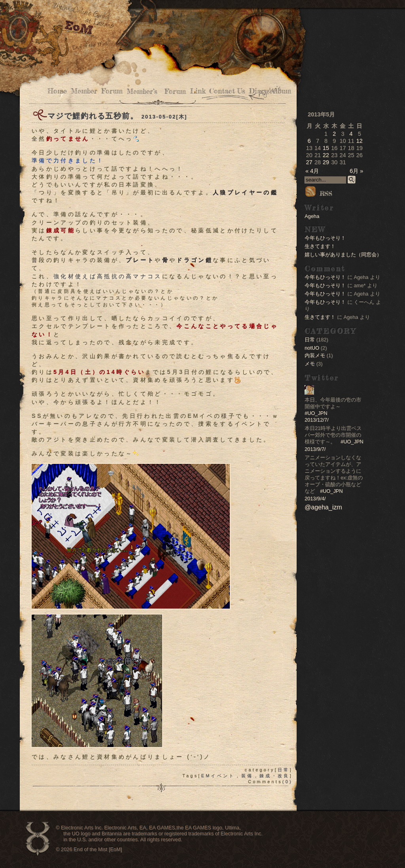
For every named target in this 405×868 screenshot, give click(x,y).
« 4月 (312, 171)
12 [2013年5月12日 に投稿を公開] (359, 141)
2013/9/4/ (315, 498)
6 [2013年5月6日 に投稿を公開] (309, 141)
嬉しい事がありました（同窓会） (343, 254)
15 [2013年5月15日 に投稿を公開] (326, 148)
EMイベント (218, 776)
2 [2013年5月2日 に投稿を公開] (334, 134)
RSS (318, 193)
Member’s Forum (156, 92)
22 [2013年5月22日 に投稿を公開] (326, 155)
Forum (112, 91)
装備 (247, 776)
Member (84, 91)
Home (57, 91)
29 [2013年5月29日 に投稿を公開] (326, 162)
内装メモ (315, 355)
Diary (258, 91)
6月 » (356, 171)
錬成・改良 (275, 776)
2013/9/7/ (315, 449)
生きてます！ (320, 246)
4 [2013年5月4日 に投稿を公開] (351, 134)
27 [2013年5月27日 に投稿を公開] (309, 162)
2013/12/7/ (317, 420)
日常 (284, 770)
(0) (288, 782)
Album (281, 91)
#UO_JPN (316, 413)
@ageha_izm (323, 507)
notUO (312, 348)
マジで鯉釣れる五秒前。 (93, 116)
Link (198, 91)
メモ (310, 364)
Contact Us (227, 91)
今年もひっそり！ (325, 238)
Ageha (312, 216)
